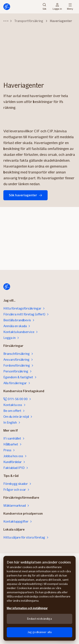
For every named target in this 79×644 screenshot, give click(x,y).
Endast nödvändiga (39, 619)
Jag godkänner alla (40, 632)
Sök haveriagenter (25, 195)
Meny (70, 7)
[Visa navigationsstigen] (6, 21)
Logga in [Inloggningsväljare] (57, 7)
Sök (44, 7)
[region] (39, 598)
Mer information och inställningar (27, 608)
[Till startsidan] (7, 7)
